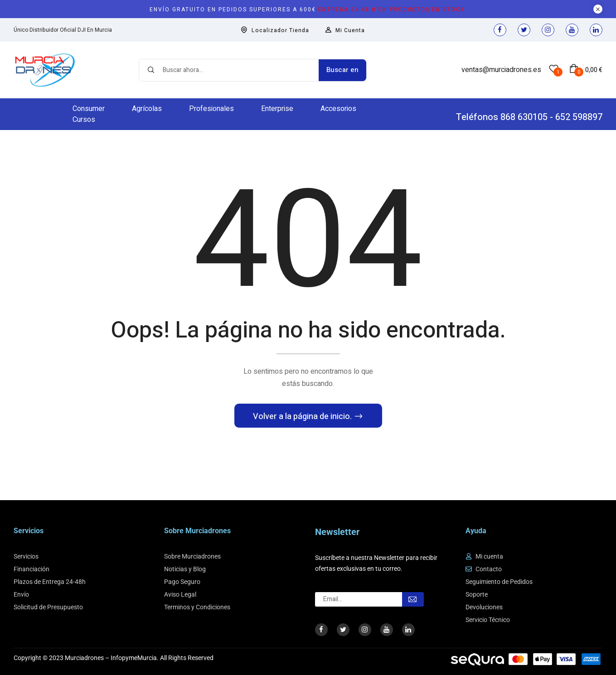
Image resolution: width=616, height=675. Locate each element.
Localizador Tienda (275, 30)
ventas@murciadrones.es (501, 70)
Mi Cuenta (345, 30)
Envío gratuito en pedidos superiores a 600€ (308, 10)
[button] (586, 70)
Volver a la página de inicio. (303, 417)
